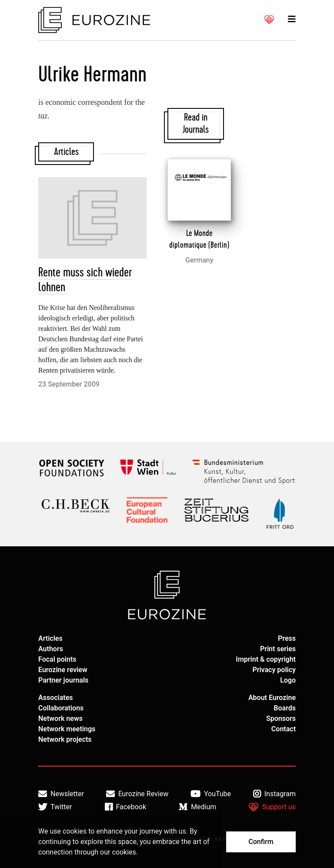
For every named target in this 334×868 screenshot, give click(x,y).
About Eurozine (272, 698)
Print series (278, 649)
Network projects (65, 739)
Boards (285, 708)
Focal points (57, 659)
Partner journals (63, 680)
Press (287, 638)
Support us (272, 807)
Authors (51, 649)
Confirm (261, 842)
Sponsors (281, 718)
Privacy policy (274, 670)
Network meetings (67, 729)
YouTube (211, 794)
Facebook (125, 807)
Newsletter (61, 794)
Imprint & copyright (266, 659)
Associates (56, 698)
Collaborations (61, 708)
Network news (60, 718)
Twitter (55, 807)
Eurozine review (63, 670)
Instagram (274, 794)
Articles (50, 638)
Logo (288, 680)
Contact (284, 729)
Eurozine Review (137, 794)
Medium (197, 807)
